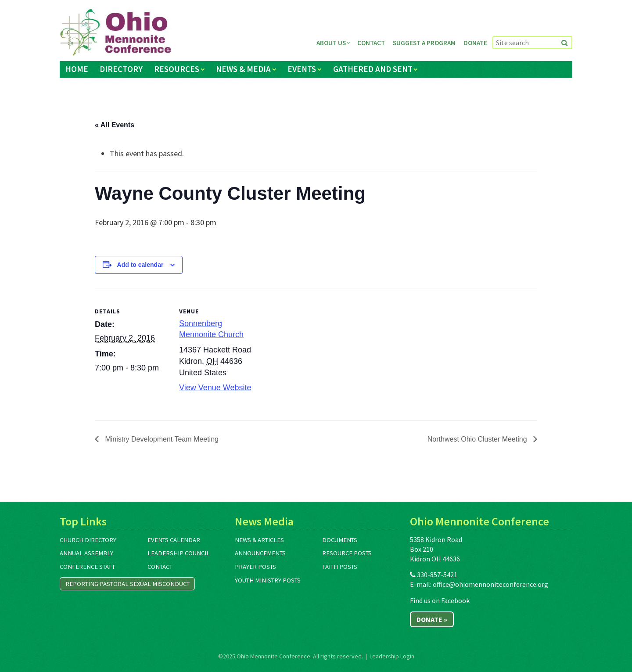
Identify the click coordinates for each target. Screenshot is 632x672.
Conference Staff (88, 567)
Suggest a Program (424, 43)
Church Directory (88, 540)
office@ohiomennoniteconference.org (490, 584)
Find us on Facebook (440, 600)
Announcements (260, 553)
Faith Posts (340, 567)
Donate (475, 43)
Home (77, 69)
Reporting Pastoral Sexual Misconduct (127, 584)
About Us (331, 43)
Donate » (432, 619)
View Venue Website (215, 388)
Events (302, 69)
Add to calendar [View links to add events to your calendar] (140, 265)
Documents (340, 540)
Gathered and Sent (373, 69)
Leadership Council (179, 553)
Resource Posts (347, 553)
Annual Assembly (86, 553)
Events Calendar (174, 540)
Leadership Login (392, 656)
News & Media (243, 69)
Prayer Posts (255, 567)
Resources (177, 69)
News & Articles (259, 540)
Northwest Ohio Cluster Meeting (478, 439)
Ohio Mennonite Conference (273, 656)
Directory (121, 69)
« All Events (115, 125)
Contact (371, 43)
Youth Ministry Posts (268, 580)
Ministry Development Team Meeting (161, 439)
